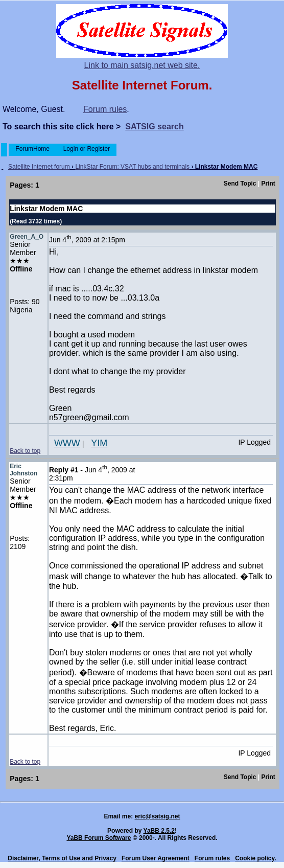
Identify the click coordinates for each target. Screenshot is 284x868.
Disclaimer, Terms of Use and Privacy (62, 858)
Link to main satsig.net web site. (142, 65)
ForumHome (32, 149)
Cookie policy (255, 858)
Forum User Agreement (156, 858)
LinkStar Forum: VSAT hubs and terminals (132, 167)
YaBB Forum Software (99, 838)
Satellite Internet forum (39, 167)
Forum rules (105, 109)
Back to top (25, 451)
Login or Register (86, 149)
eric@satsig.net (157, 816)
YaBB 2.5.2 (159, 831)
